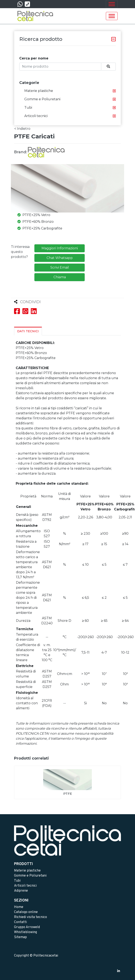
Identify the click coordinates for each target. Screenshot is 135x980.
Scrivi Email (60, 267)
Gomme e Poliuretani (42, 99)
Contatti (20, 922)
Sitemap (20, 937)
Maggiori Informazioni (60, 248)
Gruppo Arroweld (27, 927)
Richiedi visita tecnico (31, 917)
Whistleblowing (25, 932)
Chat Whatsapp (60, 258)
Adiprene (21, 891)
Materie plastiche (39, 91)
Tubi (28, 108)
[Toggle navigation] (112, 4)
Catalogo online (26, 912)
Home (19, 907)
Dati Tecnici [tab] (28, 331)
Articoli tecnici (36, 116)
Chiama (60, 277)
